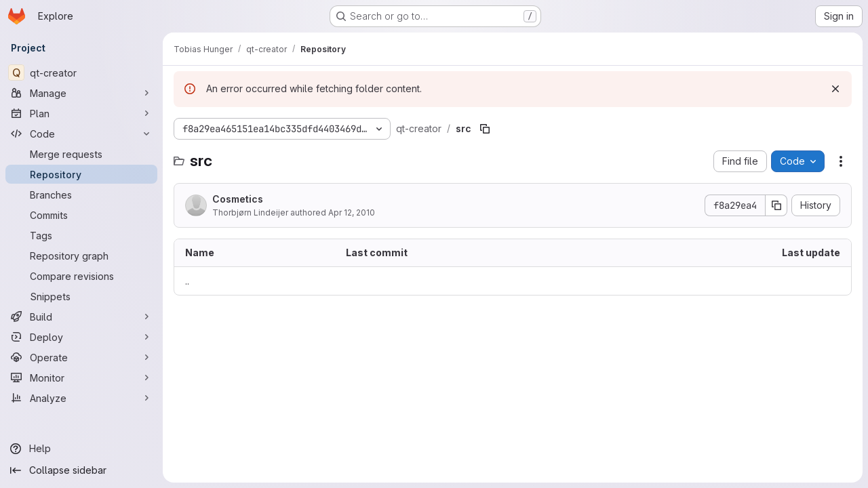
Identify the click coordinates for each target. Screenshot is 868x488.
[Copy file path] (485, 129)
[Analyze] (81, 398)
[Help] (81, 449)
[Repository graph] (81, 256)
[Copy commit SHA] (776, 205)
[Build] (81, 317)
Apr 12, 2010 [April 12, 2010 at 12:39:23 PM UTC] (352, 212)
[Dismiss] (835, 89)
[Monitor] (81, 378)
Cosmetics (238, 199)
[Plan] (81, 113)
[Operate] (81, 357)
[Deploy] (81, 337)
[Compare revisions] (81, 276)
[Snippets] (81, 296)
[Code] (81, 134)
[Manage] (81, 93)
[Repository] (81, 174)
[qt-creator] (81, 73)
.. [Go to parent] (187, 281)
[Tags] (81, 235)
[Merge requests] (81, 154)
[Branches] (81, 195)
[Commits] (81, 215)
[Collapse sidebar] (81, 470)
